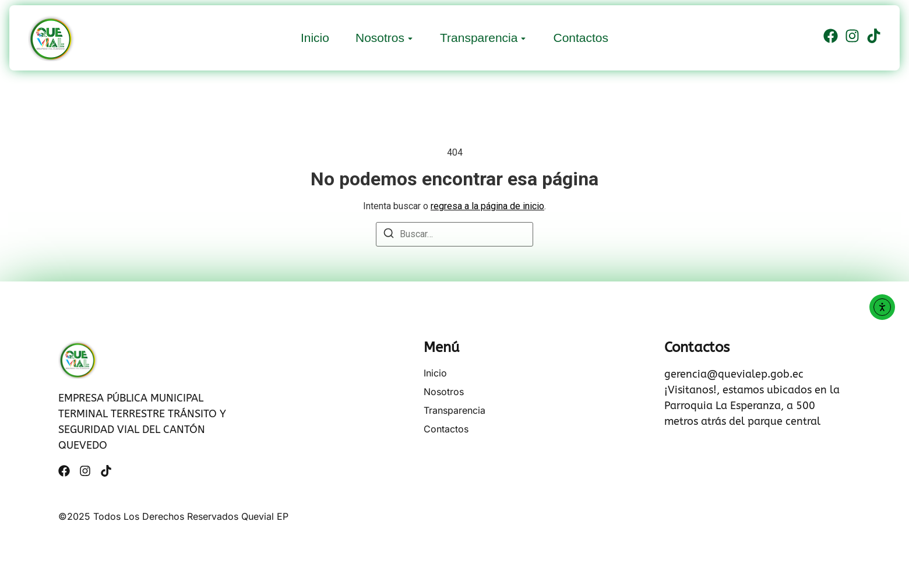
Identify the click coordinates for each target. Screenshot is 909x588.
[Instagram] (852, 38)
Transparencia (479, 38)
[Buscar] (389, 235)
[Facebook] (831, 38)
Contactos (581, 38)
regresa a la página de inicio (487, 206)
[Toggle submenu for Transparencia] (522, 38)
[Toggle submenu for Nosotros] (409, 38)
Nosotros (380, 38)
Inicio (315, 38)
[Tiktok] (874, 38)
